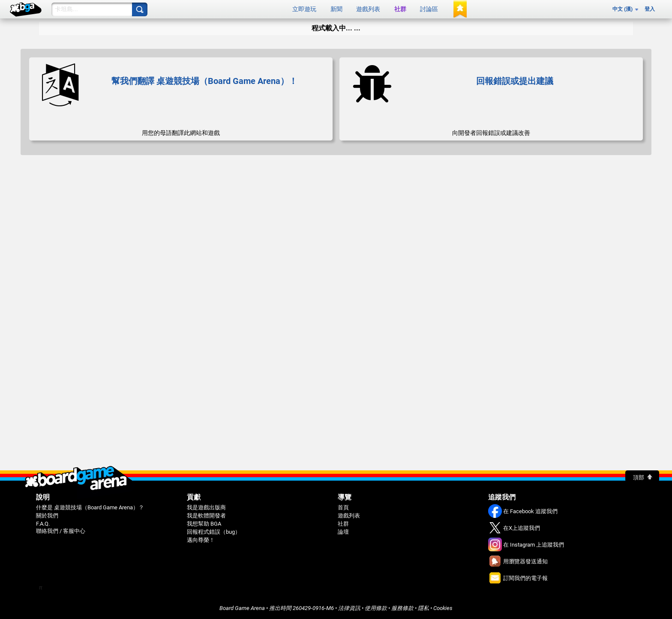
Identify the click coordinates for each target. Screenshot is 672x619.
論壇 (343, 532)
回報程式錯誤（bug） (214, 532)
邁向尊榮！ (201, 540)
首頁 (343, 507)
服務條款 (402, 608)
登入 (650, 9)
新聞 (336, 9)
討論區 (429, 9)
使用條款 (376, 608)
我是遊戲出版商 (206, 507)
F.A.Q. (43, 524)
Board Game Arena (242, 608)
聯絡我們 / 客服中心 (61, 531)
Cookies (443, 608)
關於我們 (47, 516)
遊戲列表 (368, 9)
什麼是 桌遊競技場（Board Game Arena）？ (90, 507)
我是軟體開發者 (206, 516)
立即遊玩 (304, 9)
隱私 (423, 608)
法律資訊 (349, 608)
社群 (400, 9)
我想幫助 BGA (204, 524)
